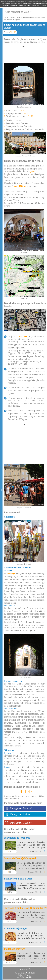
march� (23, 336)
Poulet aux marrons (15, 949)
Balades (21, 975)
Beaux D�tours (20, 186)
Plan (31, 977)
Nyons (32, 171)
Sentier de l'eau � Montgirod (20, 858)
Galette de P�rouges (15, 929)
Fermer (44, 5)
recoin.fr (26, 969)
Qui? (19, 977)
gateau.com (29, 973)
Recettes (28, 975)
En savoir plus (35, 5)
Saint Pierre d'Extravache (18, 879)
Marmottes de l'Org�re (17, 838)
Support (25, 977)
